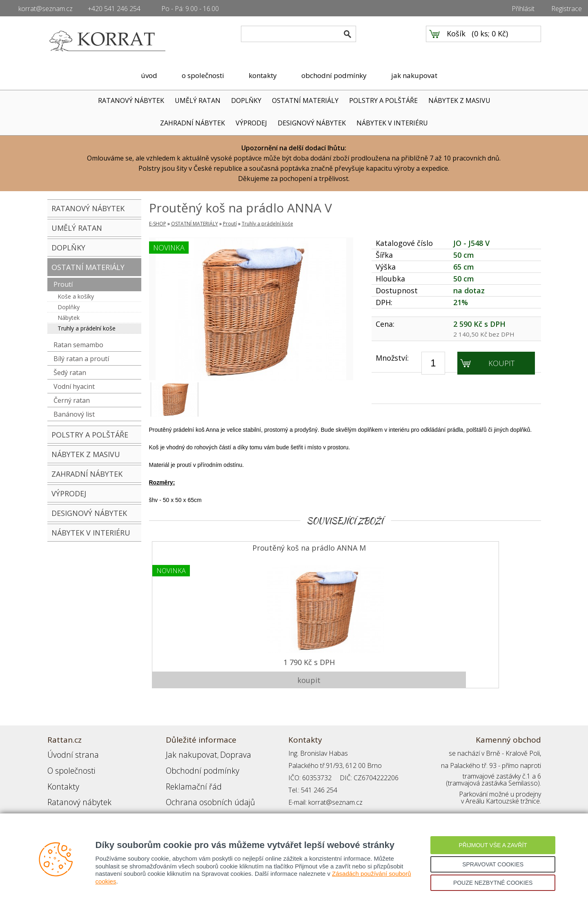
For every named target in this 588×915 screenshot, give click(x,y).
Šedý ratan (70, 373)
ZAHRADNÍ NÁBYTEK (193, 123)
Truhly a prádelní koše (87, 328)
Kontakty (60, 772)
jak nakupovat (414, 75)
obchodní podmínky (334, 75)
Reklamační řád (188, 772)
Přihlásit (523, 9)
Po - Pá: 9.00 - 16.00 (190, 9)
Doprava (221, 748)
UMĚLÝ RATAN (198, 100)
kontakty (263, 75)
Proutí (63, 284)
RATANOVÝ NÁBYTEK (131, 100)
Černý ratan (72, 400)
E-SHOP (158, 224)
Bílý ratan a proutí (81, 359)
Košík (456, 41)
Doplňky (69, 307)
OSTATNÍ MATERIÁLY (305, 100)
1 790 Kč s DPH (198, 659)
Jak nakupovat (186, 748)
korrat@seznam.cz (46, 9)
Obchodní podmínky (194, 760)
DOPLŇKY (246, 100)
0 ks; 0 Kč (490, 41)
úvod (149, 75)
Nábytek (69, 318)
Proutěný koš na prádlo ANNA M (198, 550)
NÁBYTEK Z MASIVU (459, 100)
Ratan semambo (78, 345)
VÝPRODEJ (251, 123)
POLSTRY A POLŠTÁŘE (383, 100)
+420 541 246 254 (114, 9)
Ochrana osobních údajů (202, 785)
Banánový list (74, 414)
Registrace (567, 9)
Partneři (59, 797)
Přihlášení (180, 797)
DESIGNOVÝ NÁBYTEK (312, 123)
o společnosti (203, 75)
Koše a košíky (76, 296)
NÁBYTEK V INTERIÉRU (392, 123)
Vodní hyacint (74, 386)
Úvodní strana (68, 748)
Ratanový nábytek (73, 785)
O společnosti (67, 760)
